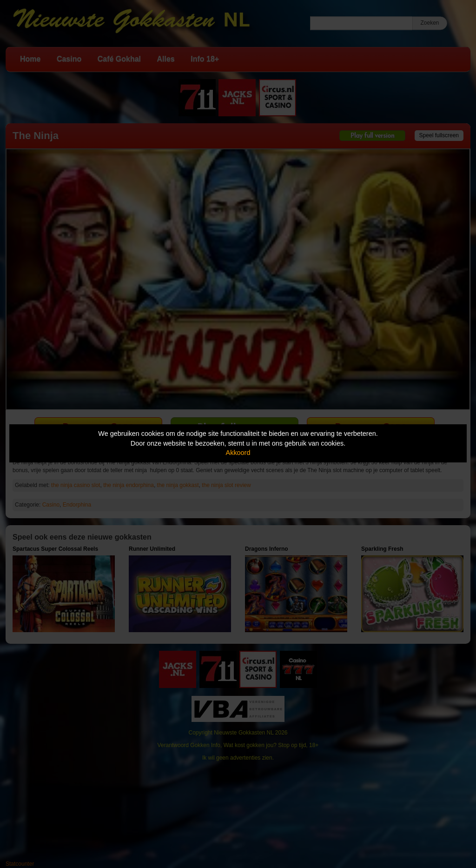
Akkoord (238, 453)
